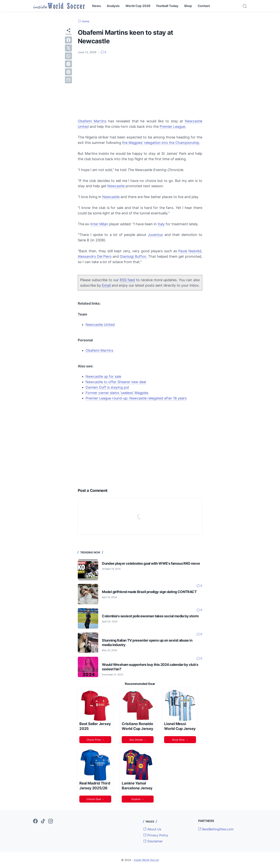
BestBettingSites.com (216, 829)
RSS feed (127, 280)
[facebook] (68, 40)
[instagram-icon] (51, 821)
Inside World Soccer (146, 860)
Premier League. (173, 127)
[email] (68, 80)
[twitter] (68, 48)
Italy (161, 224)
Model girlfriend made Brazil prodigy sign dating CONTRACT (149, 592)
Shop (188, 6)
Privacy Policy (156, 835)
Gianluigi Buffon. (133, 256)
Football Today (167, 6)
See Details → (138, 740)
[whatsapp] (68, 56)
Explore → (138, 799)
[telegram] (68, 64)
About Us (152, 829)
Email (106, 285)
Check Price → (95, 740)
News (97, 6)
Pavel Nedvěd (190, 251)
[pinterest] (68, 72)
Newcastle (116, 186)
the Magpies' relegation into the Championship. (161, 143)
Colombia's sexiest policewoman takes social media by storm (150, 616)
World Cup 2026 (138, 6)
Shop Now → (180, 740)
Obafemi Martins (92, 121)
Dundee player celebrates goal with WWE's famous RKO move (151, 563)
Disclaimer (153, 841)
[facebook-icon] (35, 821)
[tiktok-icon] (43, 821)
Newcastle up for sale (103, 376)
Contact (204, 6)
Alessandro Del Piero (95, 256)
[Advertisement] (140, 86)
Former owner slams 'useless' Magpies (117, 393)
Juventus (155, 235)
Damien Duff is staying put (107, 387)
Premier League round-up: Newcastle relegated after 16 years (136, 398)
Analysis (113, 6)
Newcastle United (100, 325)
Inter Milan (99, 224)
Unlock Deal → (95, 799)
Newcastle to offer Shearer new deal (116, 382)
